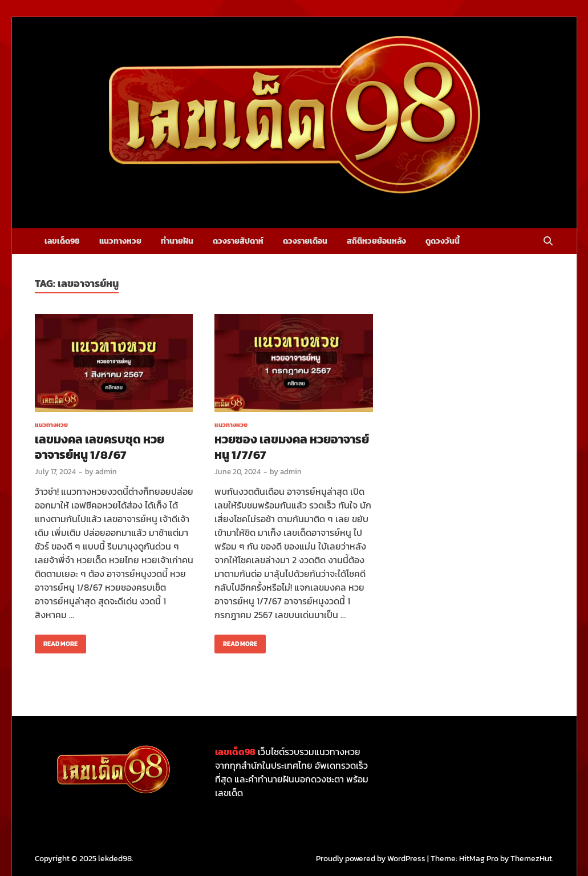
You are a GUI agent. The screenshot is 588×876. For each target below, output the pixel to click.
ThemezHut (531, 859)
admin (106, 472)
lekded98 (115, 859)
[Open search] (548, 242)
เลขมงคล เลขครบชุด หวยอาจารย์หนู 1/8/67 (100, 447)
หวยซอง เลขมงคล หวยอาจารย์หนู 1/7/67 (292, 447)
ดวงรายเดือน (305, 241)
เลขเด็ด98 (62, 241)
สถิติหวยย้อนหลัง (376, 241)
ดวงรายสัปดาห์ (238, 241)
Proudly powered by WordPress (371, 859)
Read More (56, 641)
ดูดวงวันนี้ (443, 241)
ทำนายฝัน (177, 241)
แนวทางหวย (120, 241)
